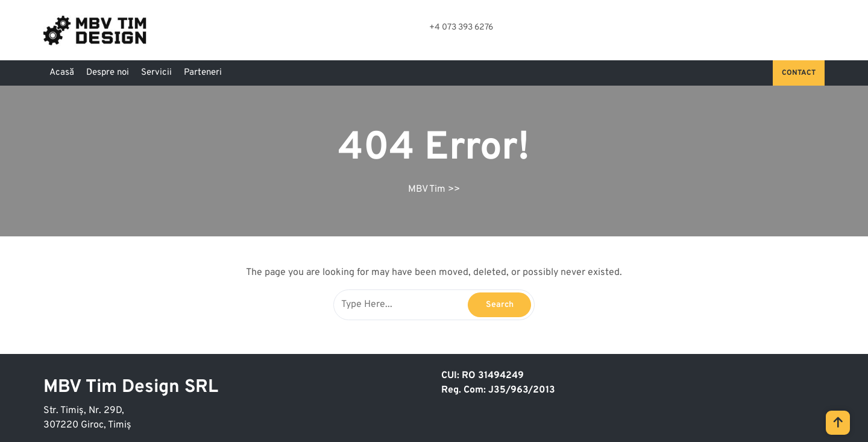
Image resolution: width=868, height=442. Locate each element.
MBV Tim (427, 189)
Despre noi (108, 73)
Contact (799, 73)
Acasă (62, 73)
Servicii (156, 73)
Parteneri (203, 73)
